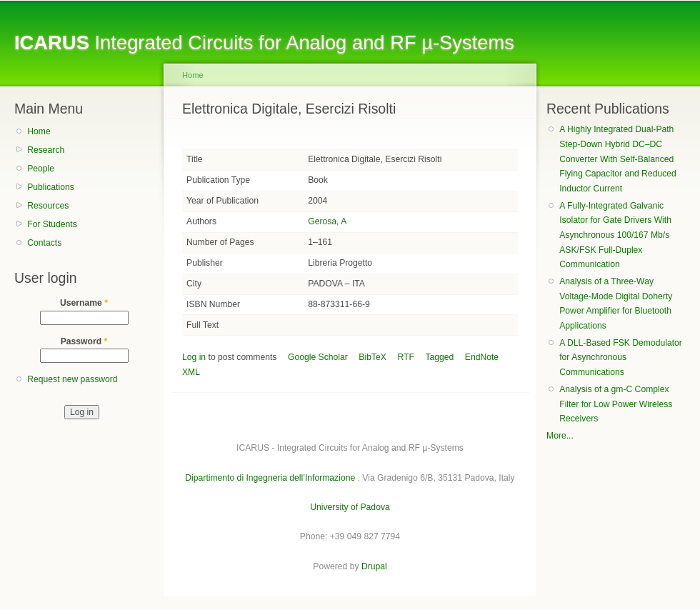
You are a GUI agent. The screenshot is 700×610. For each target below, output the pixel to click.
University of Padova (350, 507)
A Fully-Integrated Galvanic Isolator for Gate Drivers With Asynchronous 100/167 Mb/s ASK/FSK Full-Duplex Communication (615, 235)
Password (84, 341)
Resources (48, 206)
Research (46, 150)
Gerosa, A (327, 221)
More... (560, 436)
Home (39, 131)
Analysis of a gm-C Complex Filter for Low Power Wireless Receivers (616, 404)
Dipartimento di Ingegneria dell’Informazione (270, 478)
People (41, 169)
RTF (405, 357)
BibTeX (372, 357)
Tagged (439, 357)
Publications (51, 187)
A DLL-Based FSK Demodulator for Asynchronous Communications (621, 357)
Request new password (72, 379)
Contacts (44, 243)
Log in (194, 357)
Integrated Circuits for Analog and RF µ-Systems (264, 42)
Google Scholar (318, 357)
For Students (52, 224)
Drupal (374, 566)
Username (84, 303)
